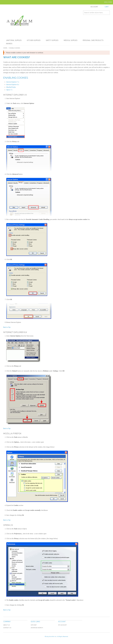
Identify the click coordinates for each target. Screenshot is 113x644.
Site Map (34, 625)
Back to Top (7, 327)
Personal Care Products (93, 40)
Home (5, 48)
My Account (62, 625)
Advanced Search (37, 628)
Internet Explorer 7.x (13, 82)
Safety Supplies (52, 40)
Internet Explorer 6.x (13, 85)
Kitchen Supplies (34, 40)
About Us (6, 625)
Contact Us (7, 628)
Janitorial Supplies (14, 40)
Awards (9, 44)
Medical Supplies (71, 40)
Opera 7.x (9, 90)
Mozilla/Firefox (11, 87)
